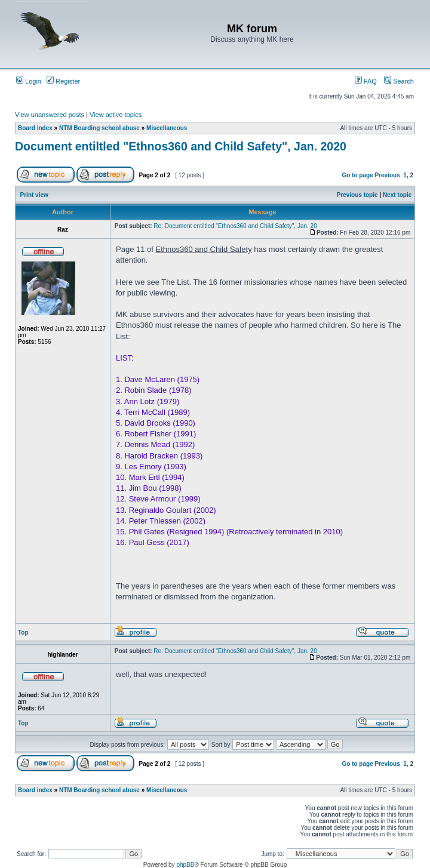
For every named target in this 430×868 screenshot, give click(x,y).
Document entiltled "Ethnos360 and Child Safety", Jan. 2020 (181, 146)
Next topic (397, 195)
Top (23, 632)
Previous (388, 175)
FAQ (366, 81)
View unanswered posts (50, 115)
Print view (34, 195)
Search (399, 81)
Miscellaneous (167, 128)
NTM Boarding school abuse (99, 128)
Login (29, 81)
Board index (35, 128)
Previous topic (357, 195)
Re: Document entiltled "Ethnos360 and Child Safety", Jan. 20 (235, 226)
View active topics (116, 115)
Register (63, 81)
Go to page (357, 175)
